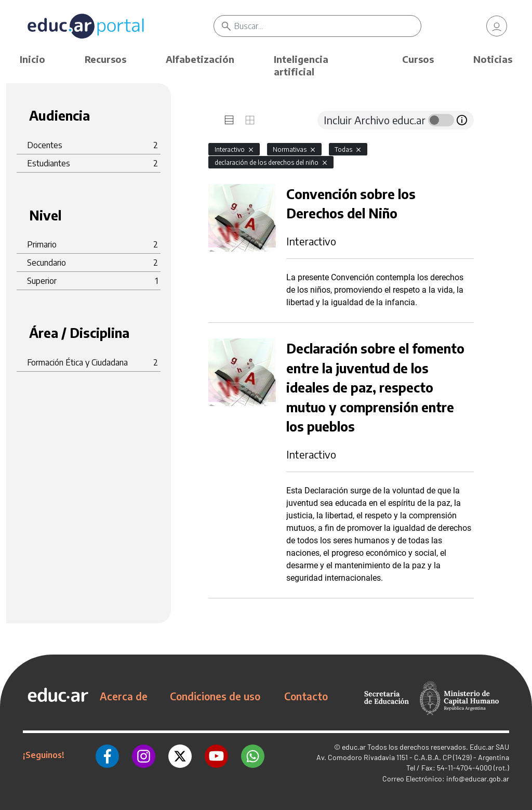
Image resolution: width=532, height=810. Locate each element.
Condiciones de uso (215, 696)
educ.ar (354, 747)
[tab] (229, 120)
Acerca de (124, 696)
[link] (497, 26)
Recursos (105, 59)
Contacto (306, 696)
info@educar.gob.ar (478, 779)
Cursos (418, 59)
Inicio (32, 59)
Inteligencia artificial (301, 65)
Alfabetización (200, 59)
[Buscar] (328, 26)
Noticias (493, 59)
